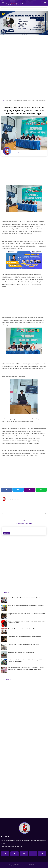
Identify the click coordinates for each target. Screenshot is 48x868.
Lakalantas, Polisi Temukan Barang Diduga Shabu (21, 652)
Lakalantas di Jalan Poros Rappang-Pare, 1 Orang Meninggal (24, 637)
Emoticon (7, 533)
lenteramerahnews (14, 499)
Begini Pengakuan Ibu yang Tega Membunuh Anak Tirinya (24, 644)
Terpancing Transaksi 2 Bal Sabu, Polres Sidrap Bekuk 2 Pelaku (25, 629)
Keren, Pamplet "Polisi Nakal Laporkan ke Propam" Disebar (24, 598)
